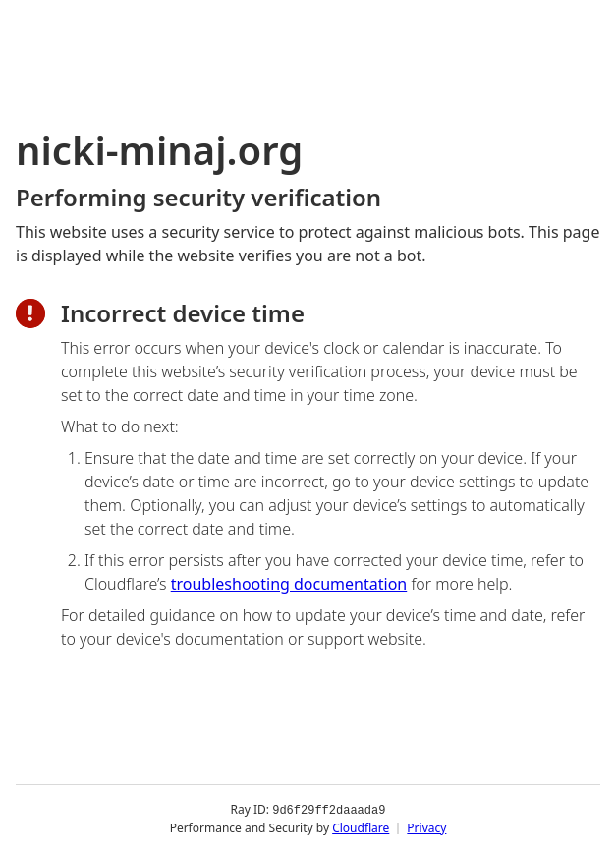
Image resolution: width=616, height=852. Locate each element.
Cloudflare (361, 827)
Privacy (426, 827)
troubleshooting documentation (289, 584)
